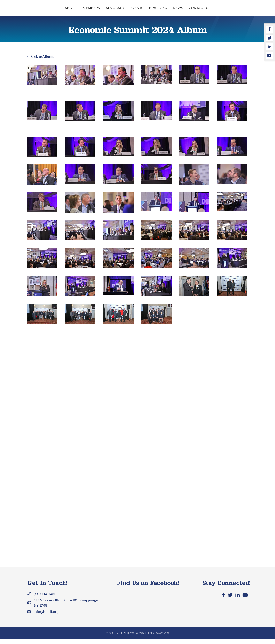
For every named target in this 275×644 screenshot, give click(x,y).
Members (61, 10)
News (208, 10)
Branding (188, 10)
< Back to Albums (41, 62)
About (41, 10)
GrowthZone (162, 638)
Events (107, 10)
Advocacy (85, 10)
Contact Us (230, 10)
